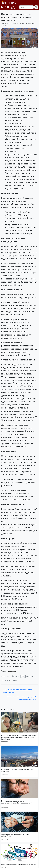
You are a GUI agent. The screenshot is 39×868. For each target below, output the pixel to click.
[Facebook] (2, 7)
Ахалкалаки (12, 671)
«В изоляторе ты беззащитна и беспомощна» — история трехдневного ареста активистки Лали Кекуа (19, 737)
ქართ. (13, 8)
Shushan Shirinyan (19, 23)
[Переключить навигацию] (35, 3)
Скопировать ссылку (10, 680)
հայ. (12, 6)
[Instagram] (5, 7)
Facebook (16, 676)
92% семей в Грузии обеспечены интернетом (19, 864)
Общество (31, 23)
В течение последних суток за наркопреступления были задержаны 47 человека (17, 803)
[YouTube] (8, 7)
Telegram (30, 676)
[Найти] (36, 7)
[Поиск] (26, 7)
